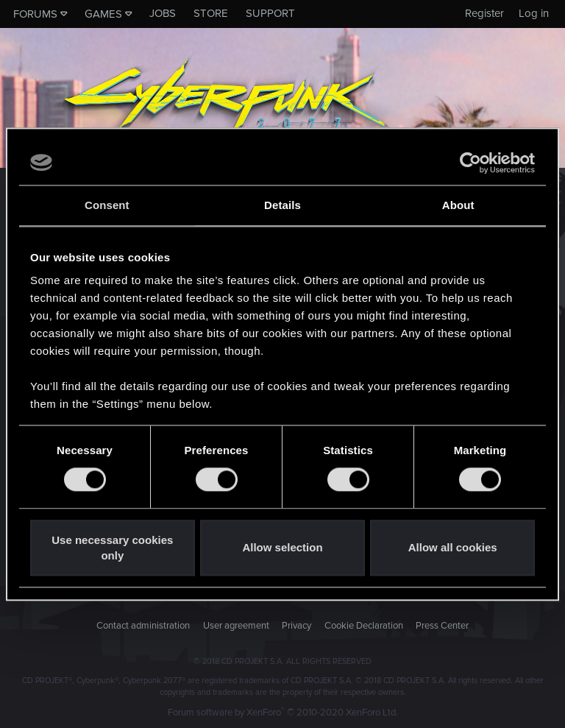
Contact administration (143, 626)
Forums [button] (35, 14)
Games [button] (103, 14)
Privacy (296, 626)
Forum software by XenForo (283, 713)
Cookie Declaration (364, 626)
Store (211, 13)
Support (270, 13)
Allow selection (282, 548)
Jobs (163, 13)
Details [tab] (282, 205)
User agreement (236, 626)
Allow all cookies (453, 548)
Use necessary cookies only (112, 548)
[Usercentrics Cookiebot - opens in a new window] (470, 163)
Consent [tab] (107, 205)
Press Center (442, 626)
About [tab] (458, 205)
